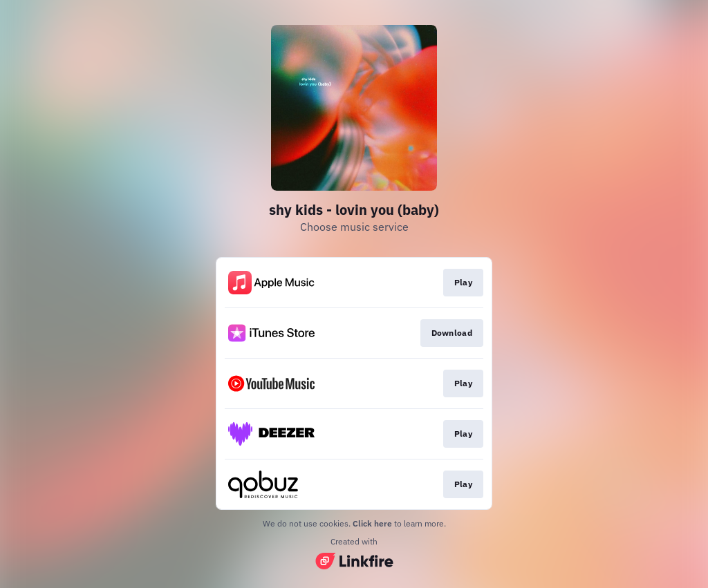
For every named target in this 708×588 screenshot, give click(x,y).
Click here (372, 523)
